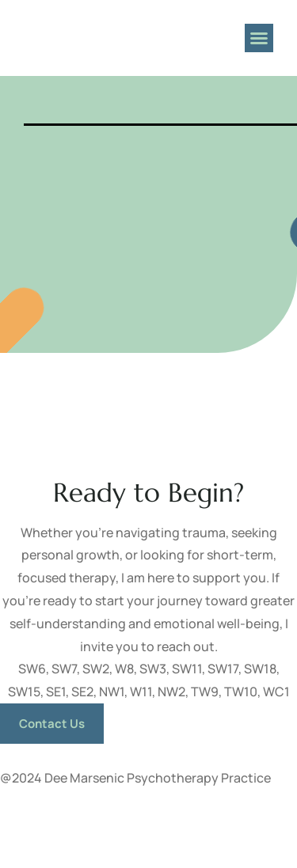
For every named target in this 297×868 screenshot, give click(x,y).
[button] (259, 38)
